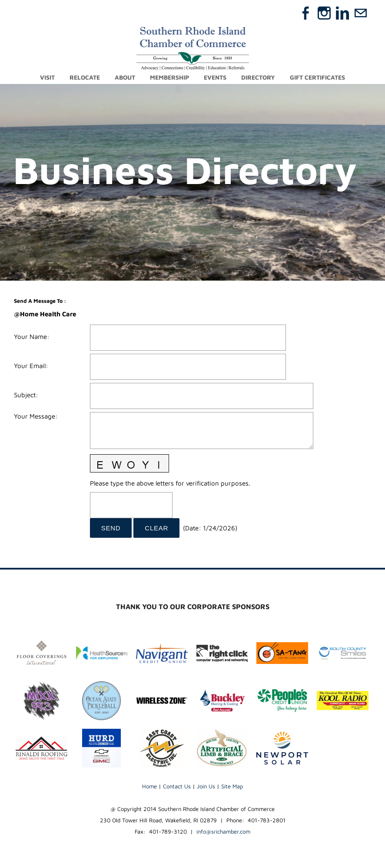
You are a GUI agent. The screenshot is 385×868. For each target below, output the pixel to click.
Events (215, 77)
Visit (47, 77)
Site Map (232, 786)
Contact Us (177, 786)
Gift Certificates (317, 77)
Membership (169, 77)
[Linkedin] (342, 13)
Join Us (206, 786)
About (125, 77)
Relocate (85, 77)
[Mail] (361, 13)
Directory (258, 77)
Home (149, 786)
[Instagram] (324, 13)
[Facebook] (306, 13)
